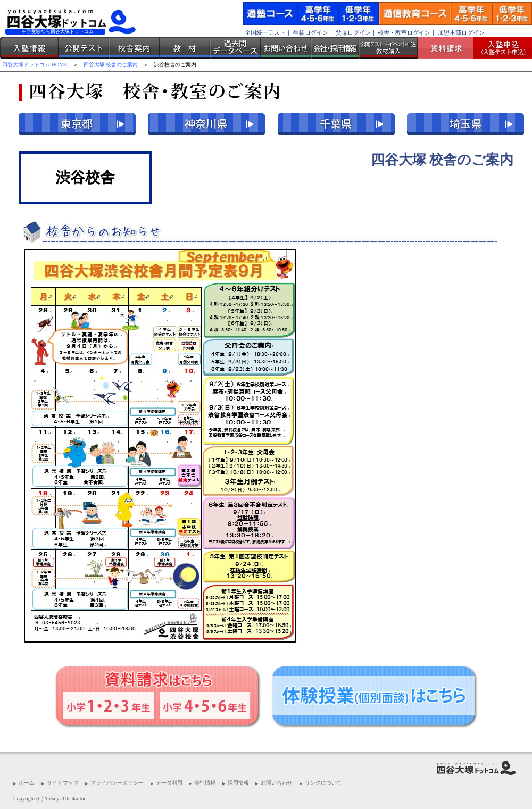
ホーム (27, 783)
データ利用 (169, 783)
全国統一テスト (265, 32)
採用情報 (238, 783)
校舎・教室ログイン (404, 32)
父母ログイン (353, 32)
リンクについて (323, 783)
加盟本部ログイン (461, 32)
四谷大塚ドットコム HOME (35, 65)
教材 (185, 48)
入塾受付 (499, 48)
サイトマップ (63, 783)
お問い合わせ (286, 48)
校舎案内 (134, 48)
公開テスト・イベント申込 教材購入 (388, 48)
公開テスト (84, 48)
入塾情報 (29, 48)
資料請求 (450, 48)
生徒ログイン (311, 32)
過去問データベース (235, 48)
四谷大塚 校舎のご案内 (111, 65)
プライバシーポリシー (117, 783)
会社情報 (205, 783)
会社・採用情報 (335, 48)
